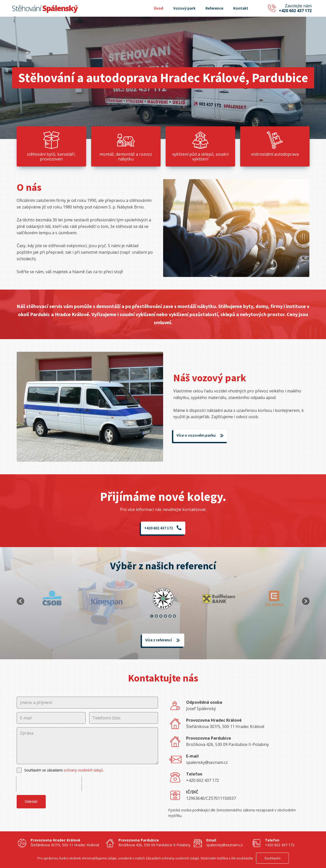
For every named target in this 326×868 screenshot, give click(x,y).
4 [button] (165, 616)
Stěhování (44, 8)
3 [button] (161, 616)
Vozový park (184, 8)
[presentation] (49, 784)
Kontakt (241, 8)
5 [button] (170, 616)
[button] (20, 601)
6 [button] (174, 616)
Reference (214, 8)
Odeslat (31, 801)
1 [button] (152, 616)
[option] (163, 599)
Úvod (158, 8)
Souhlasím (272, 858)
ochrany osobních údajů (83, 770)
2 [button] (156, 616)
